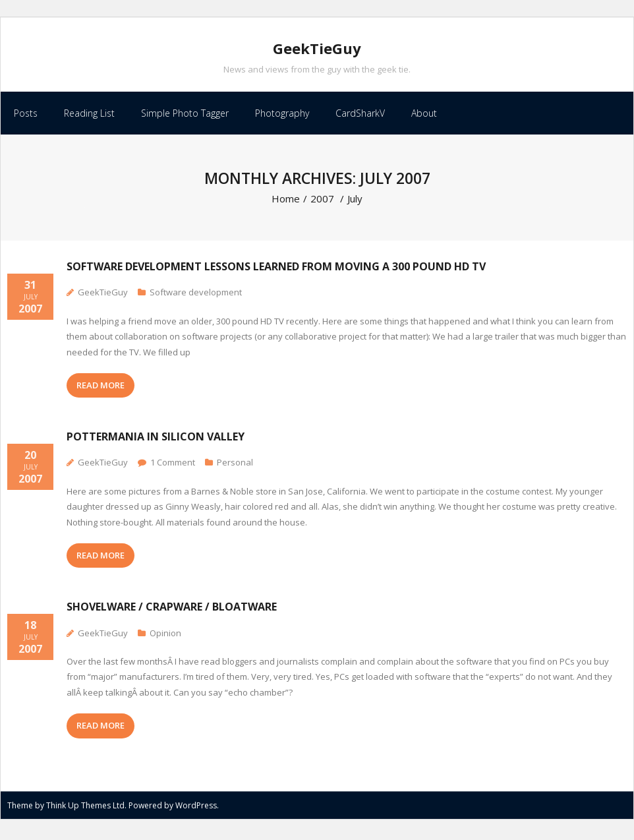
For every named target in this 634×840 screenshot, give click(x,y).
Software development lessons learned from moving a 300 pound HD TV (276, 270)
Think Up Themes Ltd (85, 809)
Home (286, 202)
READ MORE (101, 388)
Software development (196, 296)
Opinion (165, 636)
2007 (322, 202)
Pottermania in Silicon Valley (156, 440)
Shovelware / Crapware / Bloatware (172, 611)
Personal (235, 466)
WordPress (196, 809)
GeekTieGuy (103, 296)
